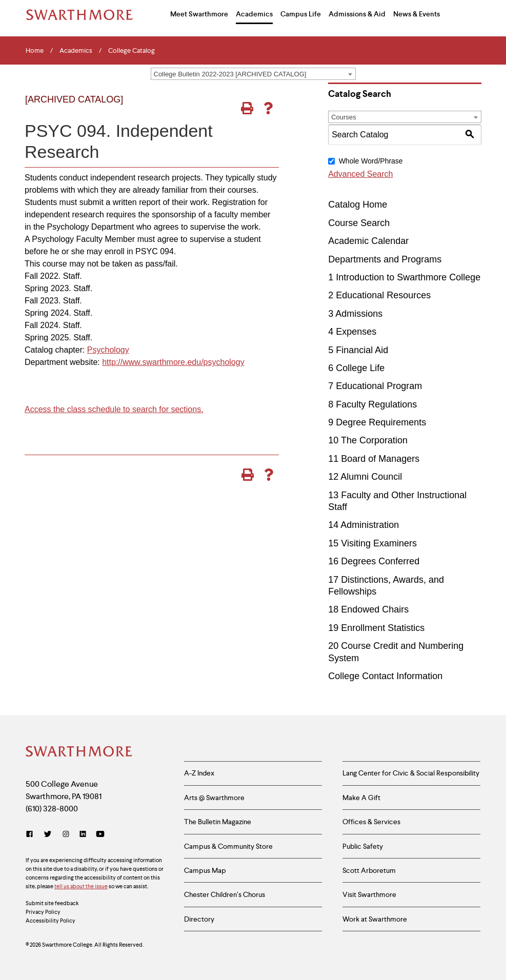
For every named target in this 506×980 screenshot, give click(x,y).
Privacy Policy (43, 912)
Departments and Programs (385, 259)
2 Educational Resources (379, 295)
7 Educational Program (375, 386)
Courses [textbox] (343, 117)
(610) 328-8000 (52, 809)
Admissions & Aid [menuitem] (357, 14)
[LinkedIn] (83, 835)
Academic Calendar (368, 241)
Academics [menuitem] (254, 14)
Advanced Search (360, 174)
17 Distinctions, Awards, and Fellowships (386, 586)
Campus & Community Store (228, 847)
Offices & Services (371, 822)
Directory (199, 920)
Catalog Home (358, 205)
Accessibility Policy (50, 921)
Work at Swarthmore (375, 920)
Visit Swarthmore (369, 896)
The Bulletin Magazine (218, 822)
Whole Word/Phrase (371, 161)
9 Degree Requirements (377, 422)
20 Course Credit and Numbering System (396, 652)
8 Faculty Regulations (372, 404)
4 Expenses (352, 332)
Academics (76, 51)
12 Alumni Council (365, 477)
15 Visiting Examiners (372, 543)
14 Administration (363, 525)
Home (35, 51)
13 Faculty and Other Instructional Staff (397, 501)
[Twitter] (48, 835)
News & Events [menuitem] (417, 14)
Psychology (108, 350)
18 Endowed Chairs (368, 609)
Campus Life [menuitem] (301, 14)
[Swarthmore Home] (79, 752)
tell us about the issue (81, 887)
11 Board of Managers (374, 459)
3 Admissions (355, 314)
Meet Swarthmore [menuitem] (199, 14)
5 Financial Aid (358, 350)
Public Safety (363, 847)
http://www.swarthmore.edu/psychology (173, 362)
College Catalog (131, 51)
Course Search (359, 223)
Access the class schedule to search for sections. (114, 409)
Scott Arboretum (369, 871)
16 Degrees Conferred (374, 561)
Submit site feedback (52, 904)
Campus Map (205, 871)
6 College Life (356, 368)
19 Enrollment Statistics (376, 628)
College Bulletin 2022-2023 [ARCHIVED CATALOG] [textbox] (230, 74)
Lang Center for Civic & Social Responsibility (411, 773)
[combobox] (253, 74)
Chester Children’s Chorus (225, 896)
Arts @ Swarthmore (214, 798)
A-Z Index (199, 773)
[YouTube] (100, 835)
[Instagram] (66, 835)
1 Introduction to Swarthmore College (404, 277)
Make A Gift (361, 798)
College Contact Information (385, 676)
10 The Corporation (368, 440)
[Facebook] (32, 835)
